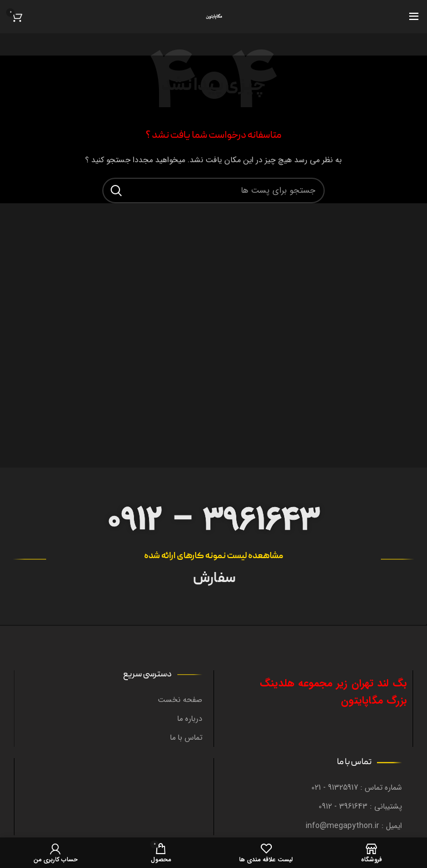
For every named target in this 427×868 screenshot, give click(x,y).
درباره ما (190, 719)
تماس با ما (186, 737)
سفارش (214, 579)
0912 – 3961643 (213, 520)
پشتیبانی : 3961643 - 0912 (360, 806)
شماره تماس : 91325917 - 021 (357, 787)
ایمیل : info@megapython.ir (354, 826)
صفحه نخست (180, 700)
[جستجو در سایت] (213, 190)
